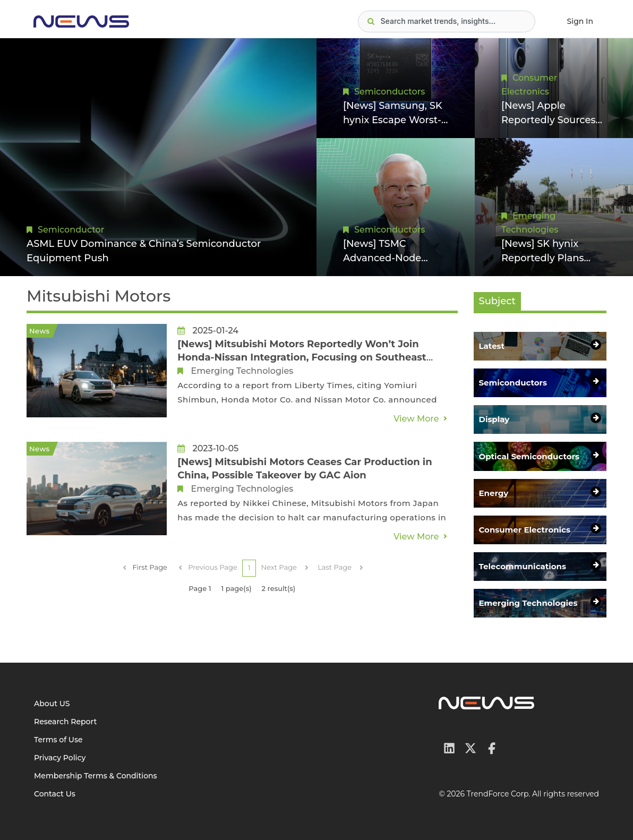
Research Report (65, 722)
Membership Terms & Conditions (96, 776)
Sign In (580, 21)
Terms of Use (58, 740)
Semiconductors (390, 92)
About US (52, 704)
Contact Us (55, 794)
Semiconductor (71, 230)
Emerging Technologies (240, 371)
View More (416, 419)
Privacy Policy (60, 758)
